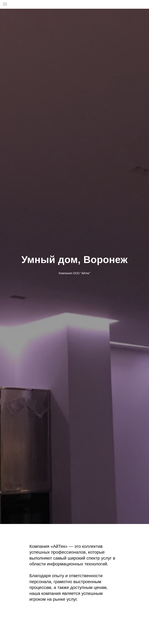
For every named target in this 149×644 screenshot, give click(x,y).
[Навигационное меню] (5, 4)
